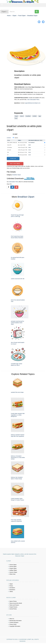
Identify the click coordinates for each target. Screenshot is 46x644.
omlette (35, 116)
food (16, 118)
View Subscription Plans (33, 100)
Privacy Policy (13, 624)
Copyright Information (15, 626)
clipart (16, 116)
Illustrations (12, 590)
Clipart (14, 16)
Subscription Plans (14, 182)
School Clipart (13, 565)
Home (9, 16)
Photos (11, 586)
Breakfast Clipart (32, 16)
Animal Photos (13, 609)
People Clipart (13, 568)
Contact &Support (14, 622)
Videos (11, 591)
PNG (8, 152)
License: (9, 138)
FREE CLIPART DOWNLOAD (12, 143)
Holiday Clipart (13, 570)
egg (40, 116)
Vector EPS (9, 145)
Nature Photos (13, 601)
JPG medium (10, 147)
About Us (12, 619)
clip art (22, 116)
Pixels (20, 140)
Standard (16, 138)
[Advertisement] (23, 35)
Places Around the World (16, 603)
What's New (12, 574)
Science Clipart (13, 572)
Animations (12, 588)
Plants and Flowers (14, 605)
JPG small (9, 150)
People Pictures (13, 607)
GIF (8, 155)
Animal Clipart (13, 566)
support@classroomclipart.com (32, 103)
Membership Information (16, 621)
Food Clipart (22, 16)
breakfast (28, 116)
